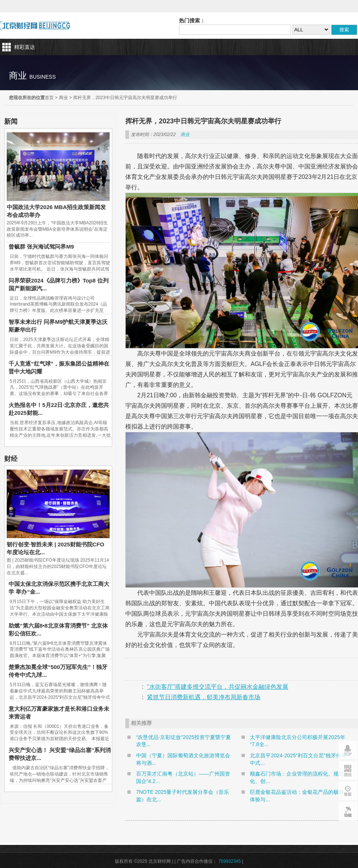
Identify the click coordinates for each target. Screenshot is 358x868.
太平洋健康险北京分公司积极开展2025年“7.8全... (297, 741)
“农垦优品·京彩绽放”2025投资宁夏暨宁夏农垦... (183, 741)
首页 (49, 98)
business (43, 77)
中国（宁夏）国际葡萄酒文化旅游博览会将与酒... (183, 759)
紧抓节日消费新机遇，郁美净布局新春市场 (204, 697)
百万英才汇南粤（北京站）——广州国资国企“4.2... (183, 777)
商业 (63, 98)
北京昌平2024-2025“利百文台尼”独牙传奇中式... (298, 759)
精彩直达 (25, 47)
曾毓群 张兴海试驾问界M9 (41, 247)
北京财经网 (35, 26)
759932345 (230, 861)
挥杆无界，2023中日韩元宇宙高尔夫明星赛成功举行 (125, 98)
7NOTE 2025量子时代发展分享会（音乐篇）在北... (183, 796)
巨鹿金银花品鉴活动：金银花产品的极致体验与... (297, 796)
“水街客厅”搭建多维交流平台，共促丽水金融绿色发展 (218, 687)
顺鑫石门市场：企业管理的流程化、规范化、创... (297, 777)
